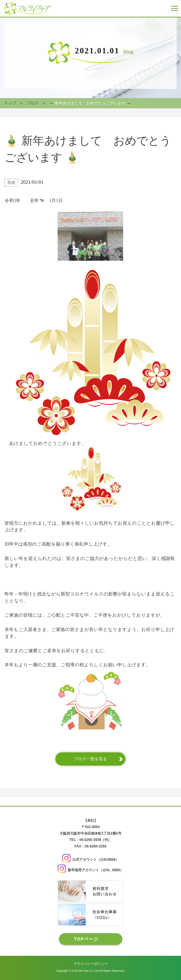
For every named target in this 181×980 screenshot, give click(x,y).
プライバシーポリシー (91, 964)
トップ (10, 103)
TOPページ (86, 939)
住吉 (11, 182)
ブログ (33, 103)
